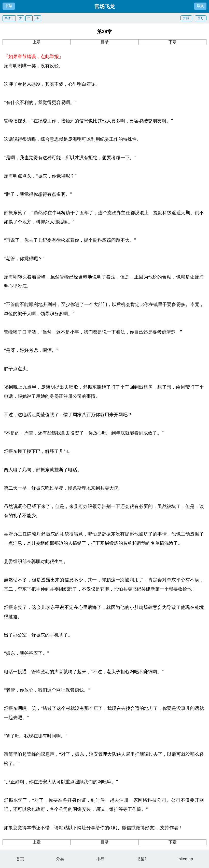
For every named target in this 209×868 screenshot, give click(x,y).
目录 (105, 42)
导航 (200, 6)
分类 (60, 859)
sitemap (186, 859)
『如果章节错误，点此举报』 (34, 57)
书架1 (142, 859)
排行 (100, 859)
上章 (37, 42)
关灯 (201, 18)
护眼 (186, 18)
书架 (9, 6)
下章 (173, 42)
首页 (20, 859)
